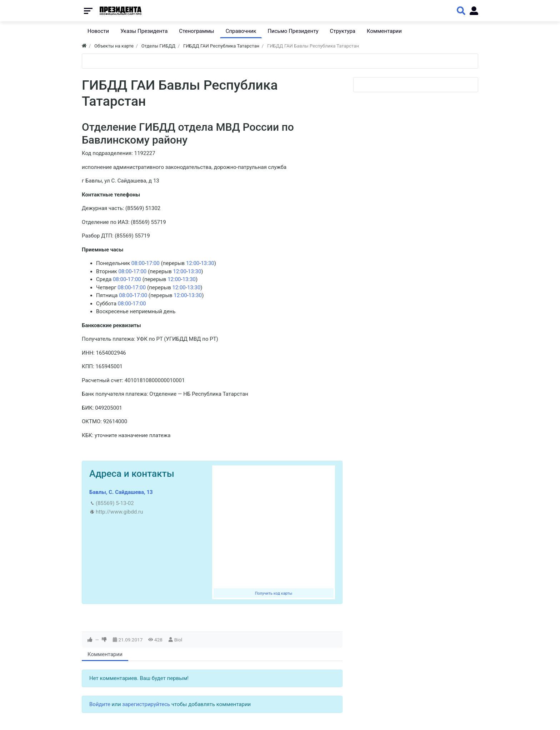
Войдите (100, 704)
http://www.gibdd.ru (119, 512)
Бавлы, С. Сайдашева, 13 (121, 492)
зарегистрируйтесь (146, 704)
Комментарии (105, 654)
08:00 (138, 263)
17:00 (153, 263)
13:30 (207, 263)
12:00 (193, 263)
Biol (178, 640)
